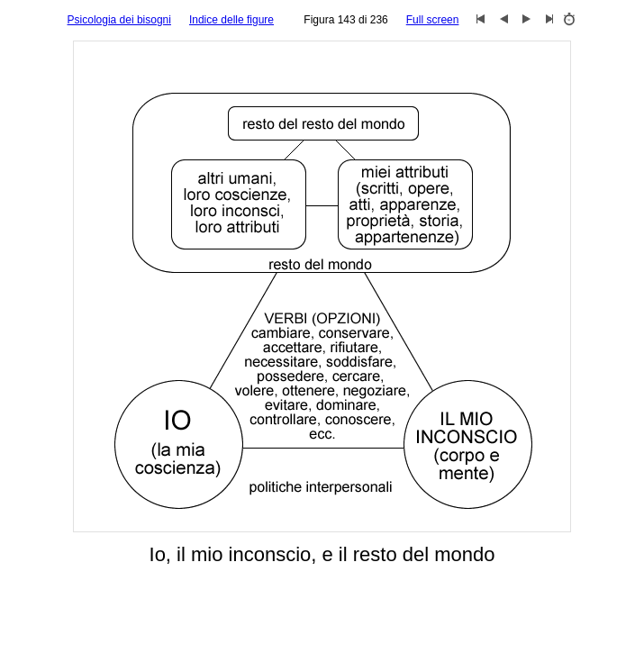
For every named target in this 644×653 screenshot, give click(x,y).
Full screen (433, 20)
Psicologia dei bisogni (119, 20)
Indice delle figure (231, 20)
